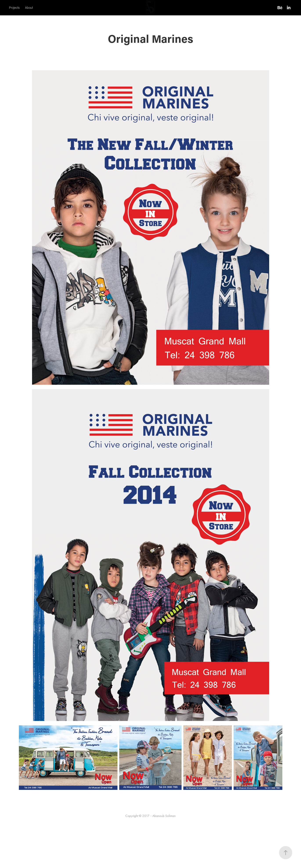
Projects (14, 8)
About (29, 8)
